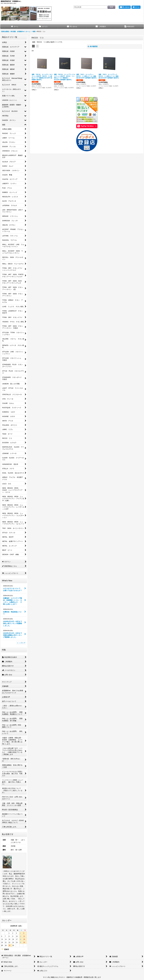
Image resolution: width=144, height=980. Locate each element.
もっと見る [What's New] (21, 643)
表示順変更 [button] (93, 46)
